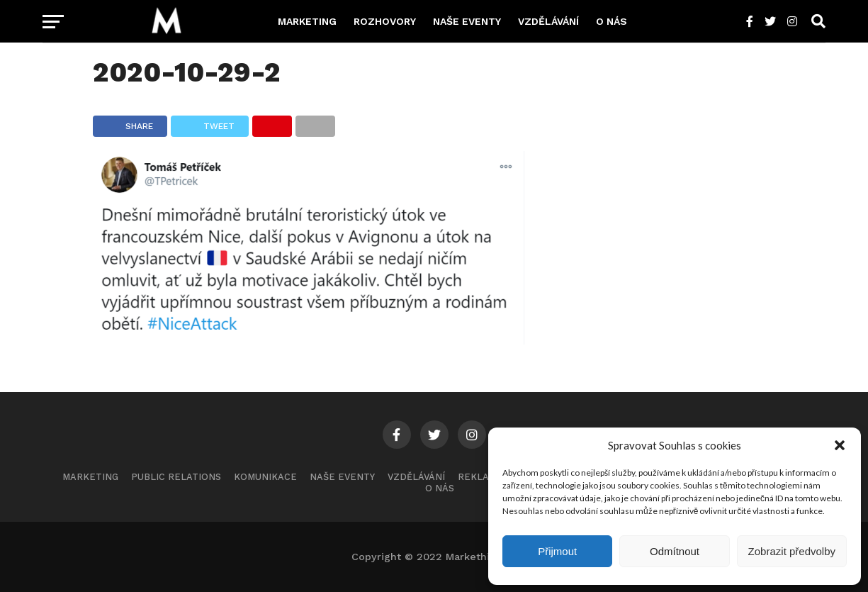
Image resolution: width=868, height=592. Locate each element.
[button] (840, 445)
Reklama (480, 477)
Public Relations (176, 477)
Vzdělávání (548, 21)
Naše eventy (467, 21)
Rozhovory (385, 21)
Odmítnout (675, 551)
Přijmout (557, 551)
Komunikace (265, 477)
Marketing (307, 21)
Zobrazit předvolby (792, 551)
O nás (611, 21)
